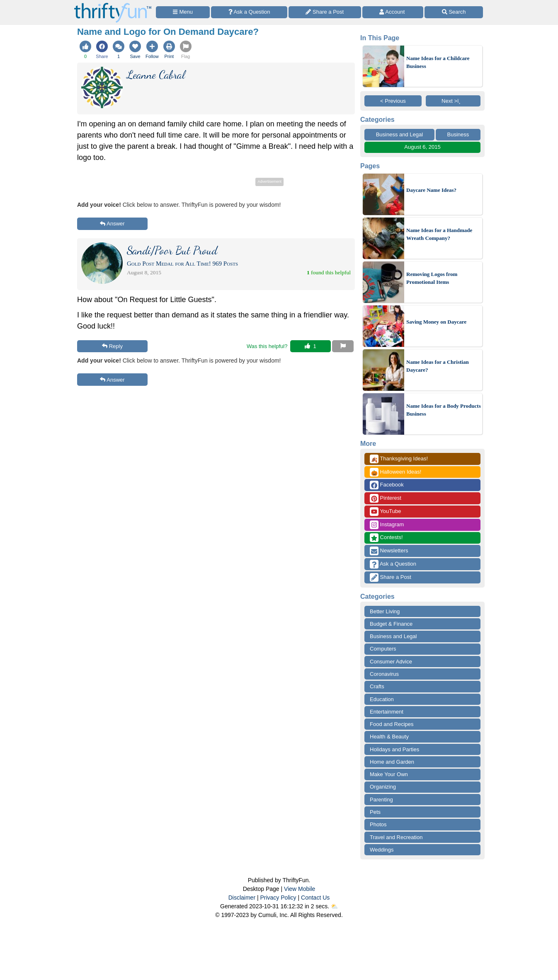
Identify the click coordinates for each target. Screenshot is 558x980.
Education (382, 699)
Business (458, 134)
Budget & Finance (391, 624)
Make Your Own (389, 774)
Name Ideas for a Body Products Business (444, 410)
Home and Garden (392, 762)
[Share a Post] (325, 12)
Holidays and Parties (394, 749)
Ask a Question (393, 564)
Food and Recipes (392, 724)
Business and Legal (399, 134)
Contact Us (315, 898)
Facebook (387, 485)
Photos (378, 824)
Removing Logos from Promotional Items (432, 278)
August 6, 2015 (422, 147)
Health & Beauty (389, 737)
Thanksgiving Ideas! (399, 459)
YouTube (385, 512)
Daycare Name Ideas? (431, 190)
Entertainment (387, 712)
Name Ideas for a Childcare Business (438, 62)
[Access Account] (393, 12)
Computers (383, 649)
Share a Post (391, 577)
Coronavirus (384, 674)
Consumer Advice (391, 662)
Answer (112, 224)
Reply (112, 346)
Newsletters (389, 551)
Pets (375, 812)
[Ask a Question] (249, 12)
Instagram (387, 525)
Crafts (377, 686)
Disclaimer (242, 898)
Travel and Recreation (396, 837)
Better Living (385, 611)
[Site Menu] (183, 12)
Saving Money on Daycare (436, 322)
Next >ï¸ (453, 101)
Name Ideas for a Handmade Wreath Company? (439, 234)
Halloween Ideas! (395, 472)
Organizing (383, 787)
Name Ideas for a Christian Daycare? (438, 366)
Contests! (386, 538)
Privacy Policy (278, 898)
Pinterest (386, 498)
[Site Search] (454, 12)
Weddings (382, 850)
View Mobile (300, 889)
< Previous (393, 101)
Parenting (381, 800)
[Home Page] (113, 5)
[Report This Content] (343, 346)
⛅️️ (334, 906)
